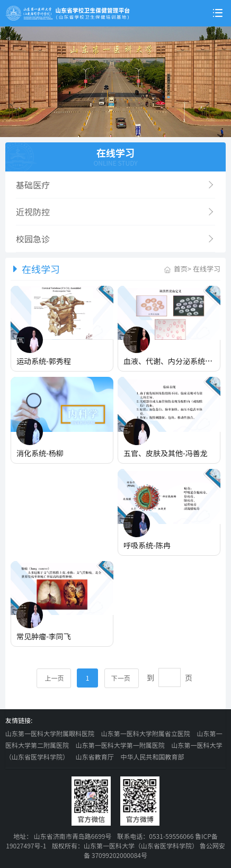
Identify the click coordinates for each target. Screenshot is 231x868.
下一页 (122, 678)
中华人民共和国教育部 (152, 757)
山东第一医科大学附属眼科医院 (50, 733)
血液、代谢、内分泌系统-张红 (173, 361)
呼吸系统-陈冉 (147, 545)
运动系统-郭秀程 (44, 361)
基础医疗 (115, 185)
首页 (181, 269)
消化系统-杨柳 (40, 453)
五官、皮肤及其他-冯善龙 (166, 453)
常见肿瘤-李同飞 (44, 636)
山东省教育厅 (95, 757)
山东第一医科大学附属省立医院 (146, 733)
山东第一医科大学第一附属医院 (120, 745)
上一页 (54, 678)
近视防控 (115, 212)
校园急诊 (115, 239)
